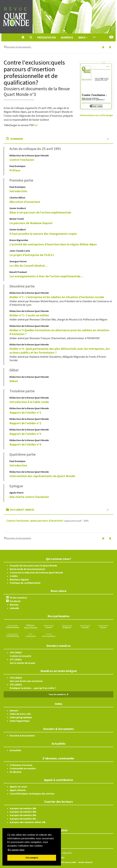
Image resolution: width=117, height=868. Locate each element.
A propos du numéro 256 (23, 815)
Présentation (47, 37)
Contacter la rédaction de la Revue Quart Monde (36, 572)
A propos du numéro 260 (23, 808)
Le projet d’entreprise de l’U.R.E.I (32, 255)
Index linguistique (20, 721)
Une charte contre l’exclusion (29, 497)
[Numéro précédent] (103, 47)
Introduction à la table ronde (29, 402)
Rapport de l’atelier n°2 (25, 423)
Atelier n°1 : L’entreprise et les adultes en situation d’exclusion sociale (57, 297)
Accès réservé (86, 862)
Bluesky (14, 605)
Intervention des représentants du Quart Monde (42, 476)
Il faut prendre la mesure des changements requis (43, 234)
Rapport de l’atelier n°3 (25, 434)
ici (36, 125)
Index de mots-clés (20, 714)
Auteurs (14, 710)
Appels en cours (18, 787)
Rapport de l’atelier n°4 (25, 444)
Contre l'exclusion (22, 160)
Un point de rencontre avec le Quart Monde (33, 565)
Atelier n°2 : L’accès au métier (29, 315)
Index (83, 37)
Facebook (15, 601)
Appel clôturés (18, 790)
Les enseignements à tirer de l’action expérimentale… (46, 276)
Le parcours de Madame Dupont (31, 223)
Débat (14, 381)
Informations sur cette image (96, 115)
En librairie (16, 772)
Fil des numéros (18, 598)
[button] (31, 37)
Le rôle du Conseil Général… (28, 266)
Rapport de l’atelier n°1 (25, 412)
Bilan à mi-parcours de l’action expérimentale (40, 212)
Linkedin (14, 608)
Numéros (67, 37)
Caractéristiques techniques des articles (32, 794)
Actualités (15, 750)
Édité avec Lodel (67, 862)
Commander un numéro (23, 768)
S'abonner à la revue (21, 765)
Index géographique (21, 717)
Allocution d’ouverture (25, 202)
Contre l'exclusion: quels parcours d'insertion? (35, 521)
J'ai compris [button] (32, 858)
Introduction (18, 191)
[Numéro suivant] (110, 47)
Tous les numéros (58, 694)
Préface (15, 170)
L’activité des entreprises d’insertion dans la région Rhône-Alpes (53, 244)
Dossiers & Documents (22, 736)
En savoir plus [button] (16, 850)
